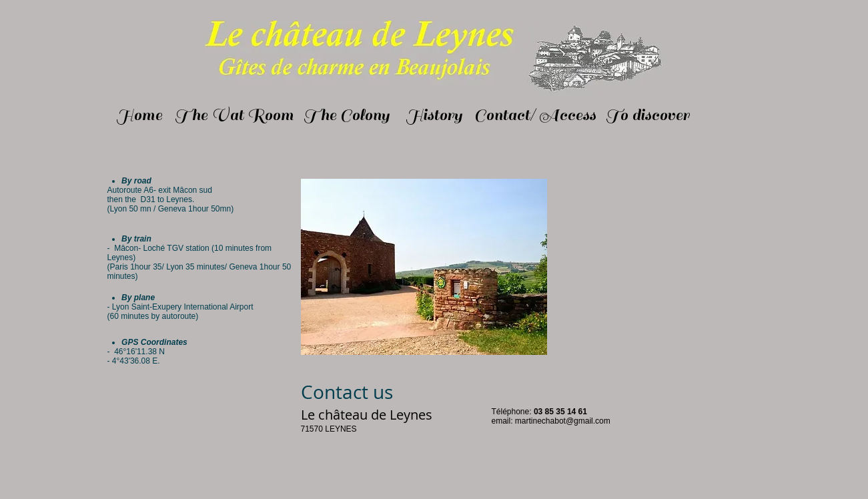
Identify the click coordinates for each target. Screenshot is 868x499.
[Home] (139, 115)
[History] (434, 115)
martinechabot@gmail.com (563, 421)
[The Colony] (347, 115)
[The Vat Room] (234, 115)
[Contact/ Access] (535, 115)
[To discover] (648, 115)
